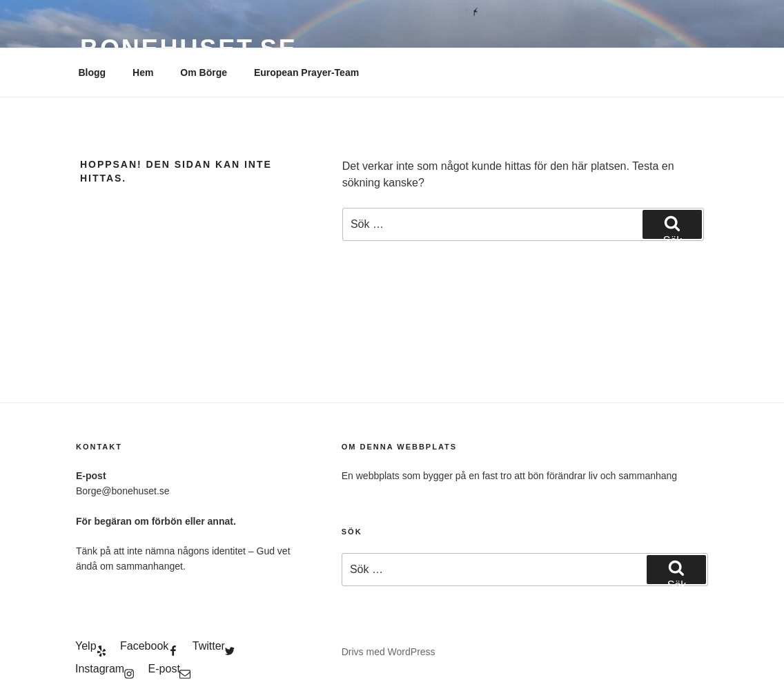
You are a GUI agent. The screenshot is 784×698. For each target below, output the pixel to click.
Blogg (92, 72)
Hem (143, 72)
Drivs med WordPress (389, 652)
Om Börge (204, 72)
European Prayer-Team (306, 72)
